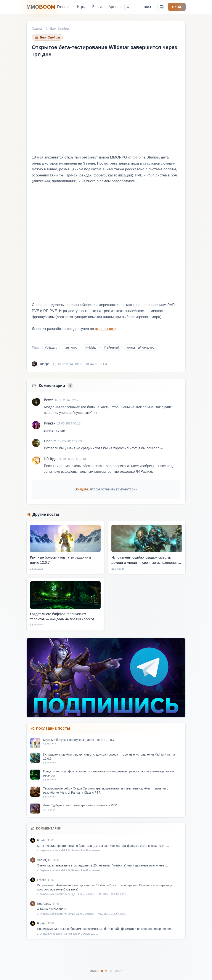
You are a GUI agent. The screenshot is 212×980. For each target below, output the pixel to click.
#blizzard (51, 347)
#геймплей (112, 347)
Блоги (97, 7)
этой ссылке (105, 329)
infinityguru (52, 459)
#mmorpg (71, 347)
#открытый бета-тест (141, 347)
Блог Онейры (59, 29)
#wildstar (91, 347)
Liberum (50, 441)
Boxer (48, 400)
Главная (64, 7)
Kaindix (50, 423)
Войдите (81, 489)
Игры (81, 7)
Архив (116, 7)
